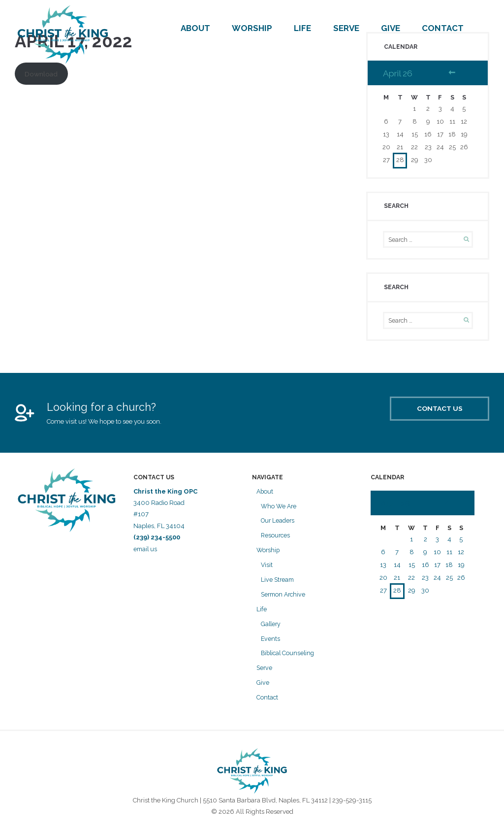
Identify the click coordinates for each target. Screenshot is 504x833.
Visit (267, 567)
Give (391, 28)
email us (147, 551)
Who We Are (280, 509)
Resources (276, 538)
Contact (443, 28)
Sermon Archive (285, 597)
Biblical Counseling (289, 656)
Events (271, 641)
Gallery (271, 626)
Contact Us (426, 415)
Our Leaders (279, 523)
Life (302, 28)
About (195, 28)
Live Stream (278, 582)
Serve (346, 28)
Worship (252, 28)
